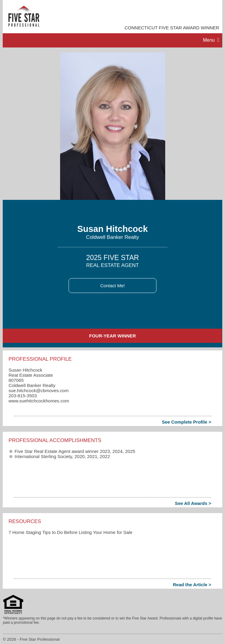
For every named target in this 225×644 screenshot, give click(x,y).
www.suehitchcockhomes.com (39, 401)
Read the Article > (192, 585)
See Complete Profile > (186, 422)
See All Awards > (193, 503)
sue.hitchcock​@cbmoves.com (39, 390)
